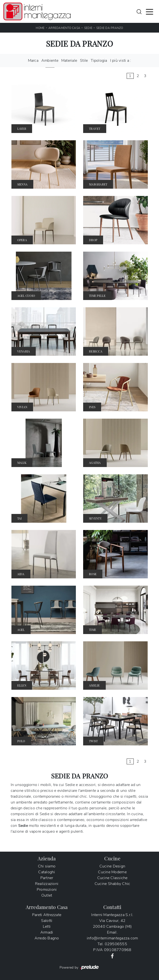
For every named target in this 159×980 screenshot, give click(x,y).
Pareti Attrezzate (47, 915)
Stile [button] (84, 61)
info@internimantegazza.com (112, 938)
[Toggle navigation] (150, 11)
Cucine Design (112, 866)
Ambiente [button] (50, 61)
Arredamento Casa (64, 28)
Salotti (47, 921)
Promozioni (47, 890)
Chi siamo (47, 866)
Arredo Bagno (47, 938)
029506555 (116, 944)
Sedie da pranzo (110, 28)
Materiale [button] (69, 61)
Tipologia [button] (99, 61)
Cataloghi (47, 872)
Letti (47, 927)
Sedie (88, 28)
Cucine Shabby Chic (112, 884)
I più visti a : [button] (121, 61)
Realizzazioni (47, 884)
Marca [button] (33, 61)
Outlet (47, 895)
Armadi (47, 932)
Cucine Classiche (112, 878)
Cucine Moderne (112, 872)
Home (40, 28)
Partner (47, 878)
